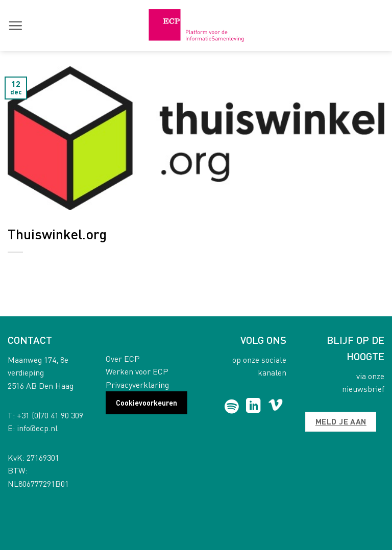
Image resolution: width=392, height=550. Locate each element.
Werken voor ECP (137, 371)
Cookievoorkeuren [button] (146, 403)
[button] (15, 26)
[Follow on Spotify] (231, 407)
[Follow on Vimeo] (275, 407)
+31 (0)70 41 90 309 (50, 415)
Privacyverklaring (137, 384)
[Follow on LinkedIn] (253, 407)
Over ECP (123, 358)
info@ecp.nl (37, 428)
